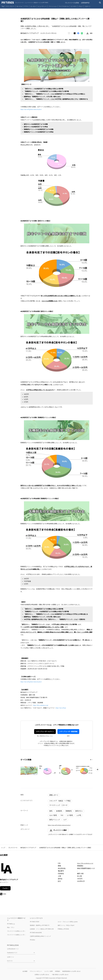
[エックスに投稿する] (75, 33)
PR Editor (33, 940)
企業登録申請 (85, 3)
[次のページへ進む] (97, 770)
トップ (3, 848)
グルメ (81, 6)
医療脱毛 (69, 811)
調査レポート (54, 795)
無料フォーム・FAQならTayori (66, 925)
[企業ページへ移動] (6, 869)
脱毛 (51, 811)
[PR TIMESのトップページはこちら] (25, 3)
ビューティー (42, 6)
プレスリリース (13, 848)
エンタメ (33, 6)
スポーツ (88, 6)
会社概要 (25, 971)
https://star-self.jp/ (61, 708)
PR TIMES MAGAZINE (36, 933)
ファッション (53, 6)
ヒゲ (65, 820)
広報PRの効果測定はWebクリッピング (40, 936)
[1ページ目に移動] (91, 760)
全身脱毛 (59, 811)
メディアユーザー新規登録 (68, 732)
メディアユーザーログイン (45, 732)
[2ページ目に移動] (92, 760)
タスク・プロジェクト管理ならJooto (68, 922)
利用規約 (58, 971)
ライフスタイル (64, 6)
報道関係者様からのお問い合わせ (71, 971)
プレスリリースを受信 (72, 3)
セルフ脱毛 (53, 815)
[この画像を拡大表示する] (29, 771)
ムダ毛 (79, 815)
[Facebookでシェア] (78, 33)
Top (3, 6)
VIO (62, 815)
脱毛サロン (79, 811)
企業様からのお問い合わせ (42, 975)
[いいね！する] (69, 33)
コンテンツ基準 (48, 971)
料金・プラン (11, 927)
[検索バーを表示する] (100, 3)
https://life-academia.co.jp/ (41, 705)
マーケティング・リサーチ (58, 805)
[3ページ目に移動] (92, 760)
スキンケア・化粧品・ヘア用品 (60, 801)
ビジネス (74, 6)
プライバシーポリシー (36, 971)
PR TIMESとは (11, 924)
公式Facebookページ (13, 949)
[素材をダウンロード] (88, 33)
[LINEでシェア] (82, 33)
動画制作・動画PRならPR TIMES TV (40, 925)
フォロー (5, 888)
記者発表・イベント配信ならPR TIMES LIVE (42, 929)
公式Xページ (11, 957)
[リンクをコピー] (91, 33)
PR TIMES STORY (35, 922)
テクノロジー (10, 6)
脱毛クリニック (55, 820)
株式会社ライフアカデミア (28, 848)
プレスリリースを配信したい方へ (16, 935)
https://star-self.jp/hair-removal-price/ (31, 109)
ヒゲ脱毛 (70, 815)
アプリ (26, 6)
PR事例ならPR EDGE (63, 929)
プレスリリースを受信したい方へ (16, 931)
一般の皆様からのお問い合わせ (60, 975)
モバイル (19, 6)
